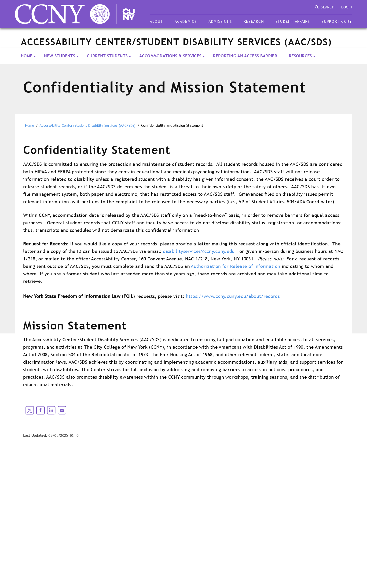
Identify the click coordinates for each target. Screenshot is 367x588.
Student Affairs (293, 21)
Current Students (107, 56)
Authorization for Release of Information (236, 266)
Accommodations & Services (170, 56)
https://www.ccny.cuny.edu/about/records (233, 296)
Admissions (220, 21)
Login (347, 7)
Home (27, 56)
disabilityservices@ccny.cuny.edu (199, 251)
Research (254, 21)
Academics (186, 21)
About (156, 21)
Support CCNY (337, 21)
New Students (60, 56)
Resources (300, 56)
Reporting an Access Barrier (245, 56)
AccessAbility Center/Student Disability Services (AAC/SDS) (88, 126)
